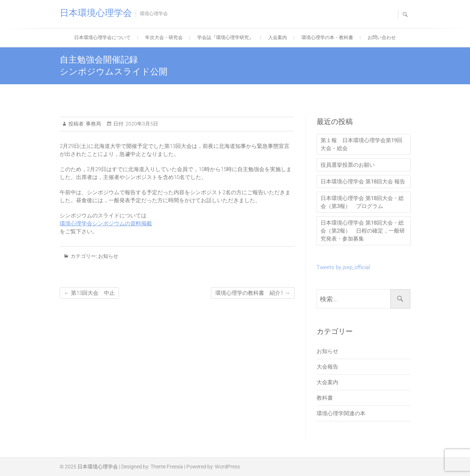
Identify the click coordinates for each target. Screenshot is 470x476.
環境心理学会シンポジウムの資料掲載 (106, 224)
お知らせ (108, 256)
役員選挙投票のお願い (348, 165)
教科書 (325, 398)
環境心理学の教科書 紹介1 (253, 293)
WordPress (227, 467)
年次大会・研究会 (164, 37)
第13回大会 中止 (89, 293)
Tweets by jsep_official (343, 267)
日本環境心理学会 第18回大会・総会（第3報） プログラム (362, 202)
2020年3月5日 (141, 124)
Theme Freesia (167, 467)
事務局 (93, 124)
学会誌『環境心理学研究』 (225, 37)
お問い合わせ (382, 37)
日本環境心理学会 (96, 13)
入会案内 (278, 37)
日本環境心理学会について (102, 37)
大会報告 (327, 367)
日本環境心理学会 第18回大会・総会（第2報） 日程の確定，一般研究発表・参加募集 (363, 231)
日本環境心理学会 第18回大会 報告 (363, 182)
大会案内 (327, 382)
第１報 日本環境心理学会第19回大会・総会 (361, 144)
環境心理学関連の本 (341, 413)
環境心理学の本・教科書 (327, 37)
